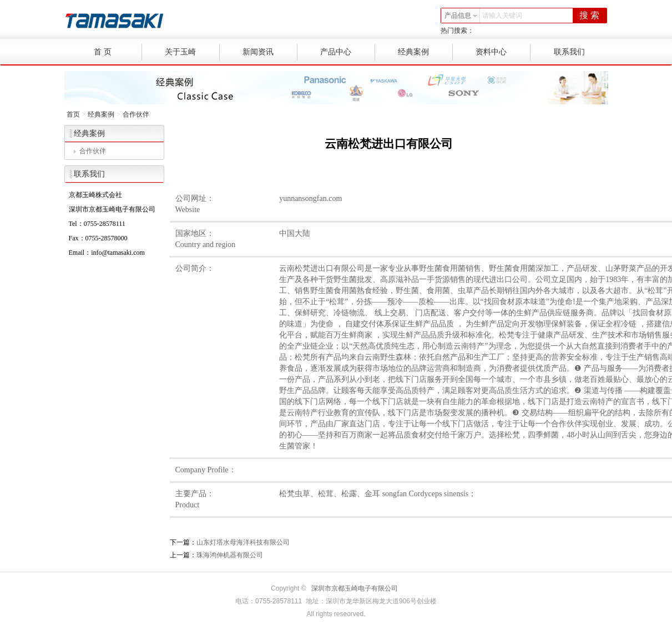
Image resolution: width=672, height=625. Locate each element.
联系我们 (569, 52)
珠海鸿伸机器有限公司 (230, 555)
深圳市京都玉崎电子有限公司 (355, 588)
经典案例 (425, 52)
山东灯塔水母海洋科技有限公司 (243, 542)
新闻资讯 (270, 52)
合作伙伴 (136, 114)
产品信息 (461, 16)
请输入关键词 (502, 16)
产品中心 (348, 52)
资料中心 (503, 52)
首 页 (118, 52)
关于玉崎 (192, 52)
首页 (73, 114)
